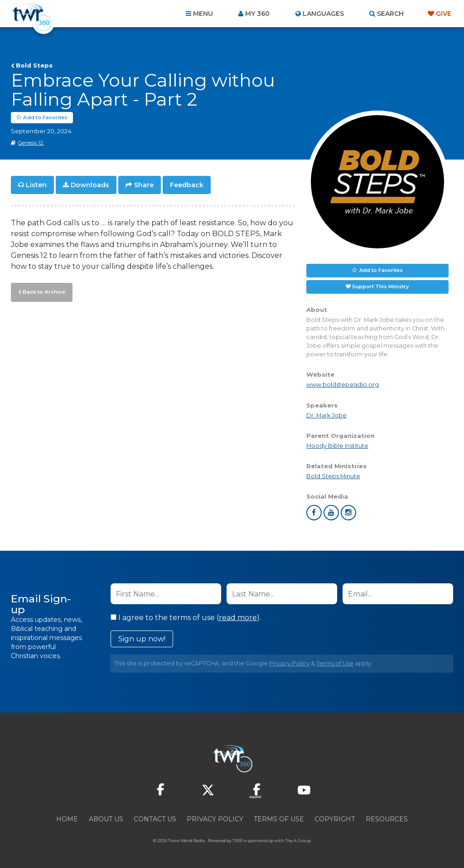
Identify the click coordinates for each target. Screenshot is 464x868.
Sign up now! (142, 639)
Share (144, 185)
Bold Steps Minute (333, 476)
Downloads (90, 185)
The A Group (298, 841)
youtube (331, 513)
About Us (106, 819)
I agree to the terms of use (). (186, 618)
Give (444, 14)
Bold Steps (34, 65)
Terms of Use (335, 663)
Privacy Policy (289, 663)
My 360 (257, 14)
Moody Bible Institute (337, 446)
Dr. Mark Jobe (326, 415)
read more (238, 618)
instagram (348, 513)
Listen (36, 185)
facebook (314, 513)
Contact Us (155, 819)
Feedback (187, 185)
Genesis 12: (31, 143)
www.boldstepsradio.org (343, 385)
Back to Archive (43, 291)
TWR (237, 841)
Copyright (335, 819)
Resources (387, 819)
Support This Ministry (380, 286)
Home (67, 819)
